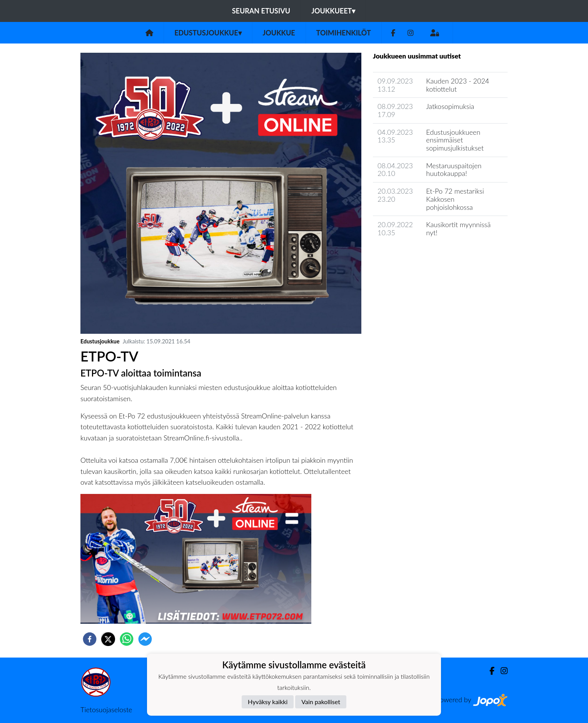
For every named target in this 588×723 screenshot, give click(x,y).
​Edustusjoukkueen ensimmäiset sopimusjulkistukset (455, 140)
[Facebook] (393, 33)
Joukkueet (333, 11)
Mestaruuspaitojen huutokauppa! (454, 170)
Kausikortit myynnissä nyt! (458, 228)
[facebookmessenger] (145, 639)
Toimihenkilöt (344, 33)
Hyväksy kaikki (268, 702)
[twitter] (108, 639)
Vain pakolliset (321, 702)
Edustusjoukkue (208, 33)
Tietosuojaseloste (106, 710)
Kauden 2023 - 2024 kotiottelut (458, 85)
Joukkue (279, 33)
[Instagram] (411, 33)
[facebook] (90, 639)
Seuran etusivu (261, 11)
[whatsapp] (127, 639)
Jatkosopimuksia (450, 106)
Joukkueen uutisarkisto (412, 255)
